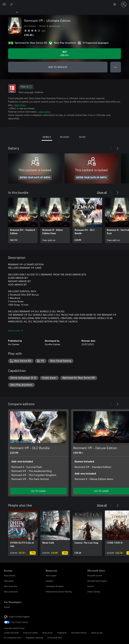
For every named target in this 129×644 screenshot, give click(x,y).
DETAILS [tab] (47, 137)
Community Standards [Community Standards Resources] (55, 586)
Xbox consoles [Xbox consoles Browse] (10, 575)
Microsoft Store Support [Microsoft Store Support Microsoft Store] (97, 581)
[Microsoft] (64, 3)
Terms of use (47, 633)
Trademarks (62, 633)
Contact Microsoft (11, 633)
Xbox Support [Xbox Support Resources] (51, 575)
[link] (23, 221)
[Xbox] (9, 12)
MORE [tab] (82, 137)
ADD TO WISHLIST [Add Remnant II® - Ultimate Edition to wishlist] (58, 67)
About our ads (97, 633)
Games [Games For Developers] (7, 607)
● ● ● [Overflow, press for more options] (116, 67)
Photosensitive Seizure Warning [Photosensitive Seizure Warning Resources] (59, 592)
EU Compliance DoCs (13, 638)
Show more (16, 330)
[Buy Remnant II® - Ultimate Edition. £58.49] (64, 54)
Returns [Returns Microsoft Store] (91, 586)
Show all (102, 192)
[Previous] (111, 148)
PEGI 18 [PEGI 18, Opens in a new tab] (26, 87)
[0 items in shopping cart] (116, 5)
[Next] (118, 148)
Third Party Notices (79, 633)
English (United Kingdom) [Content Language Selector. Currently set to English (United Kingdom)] (19, 617)
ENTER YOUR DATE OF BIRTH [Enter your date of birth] (35, 178)
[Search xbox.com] (12, 4)
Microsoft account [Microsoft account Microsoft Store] (95, 575)
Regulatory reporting (34, 638)
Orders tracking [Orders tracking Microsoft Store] (94, 592)
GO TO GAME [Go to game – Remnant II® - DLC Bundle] (38, 491)
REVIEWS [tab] (65, 137)
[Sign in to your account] (124, 5)
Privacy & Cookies (30, 633)
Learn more (20, 105)
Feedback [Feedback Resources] (49, 581)
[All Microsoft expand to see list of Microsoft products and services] (4, 5)
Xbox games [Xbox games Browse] (9, 581)
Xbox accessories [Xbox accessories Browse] (11, 592)
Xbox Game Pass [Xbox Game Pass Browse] (11, 586)
